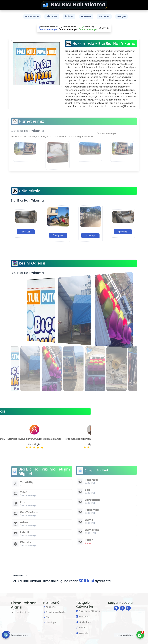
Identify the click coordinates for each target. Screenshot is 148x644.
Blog (48, 617)
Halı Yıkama (85, 617)
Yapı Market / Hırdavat (90, 611)
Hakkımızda (32, 16)
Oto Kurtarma (86, 622)
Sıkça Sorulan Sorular (56, 612)
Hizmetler (52, 16)
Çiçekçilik (84, 633)
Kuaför (82, 628)
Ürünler (69, 16)
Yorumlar (104, 16)
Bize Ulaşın (51, 622)
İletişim (121, 16)
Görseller (86, 16)
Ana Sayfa (51, 607)
